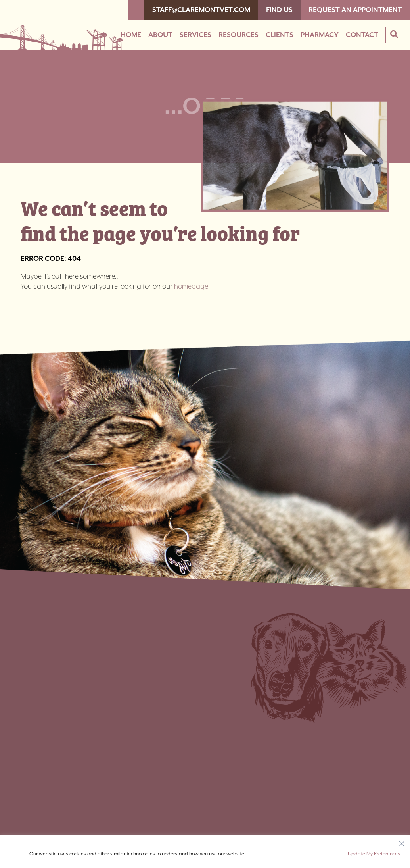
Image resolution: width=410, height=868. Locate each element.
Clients (280, 35)
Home (131, 35)
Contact (362, 35)
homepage (191, 287)
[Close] (402, 842)
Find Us (279, 10)
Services (195, 35)
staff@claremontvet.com (201, 10)
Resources (239, 35)
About (160, 35)
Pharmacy (320, 35)
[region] (205, 852)
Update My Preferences (374, 854)
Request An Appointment (355, 10)
